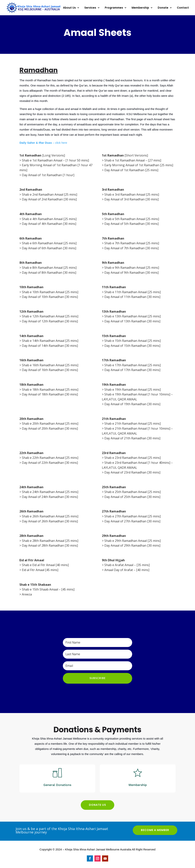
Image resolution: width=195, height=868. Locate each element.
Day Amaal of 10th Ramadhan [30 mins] (50, 297)
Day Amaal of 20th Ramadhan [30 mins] (50, 428)
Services (90, 8)
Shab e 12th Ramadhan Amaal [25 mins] (50, 316)
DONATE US (97, 805)
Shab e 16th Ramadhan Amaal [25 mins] (50, 365)
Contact (183, 8)
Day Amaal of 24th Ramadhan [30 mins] (50, 497)
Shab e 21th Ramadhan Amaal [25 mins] (133, 424)
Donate (163, 8)
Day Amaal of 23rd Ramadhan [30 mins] (132, 472)
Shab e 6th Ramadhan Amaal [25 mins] (49, 243)
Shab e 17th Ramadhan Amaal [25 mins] (133, 365)
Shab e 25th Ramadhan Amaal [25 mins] (133, 492)
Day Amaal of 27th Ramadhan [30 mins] (132, 521)
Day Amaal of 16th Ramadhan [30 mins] (50, 370)
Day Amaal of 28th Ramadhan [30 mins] (50, 545)
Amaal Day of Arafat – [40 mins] (127, 570)
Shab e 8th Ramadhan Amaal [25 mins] (49, 268)
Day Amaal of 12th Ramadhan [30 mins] (50, 321)
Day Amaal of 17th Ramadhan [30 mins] (132, 370)
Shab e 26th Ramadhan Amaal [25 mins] (50, 516)
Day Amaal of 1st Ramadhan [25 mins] (131, 170)
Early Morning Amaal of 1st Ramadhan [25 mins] (139, 165)
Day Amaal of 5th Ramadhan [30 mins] (131, 224)
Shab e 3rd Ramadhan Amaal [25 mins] (132, 194)
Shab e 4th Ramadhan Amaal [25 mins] (49, 219)
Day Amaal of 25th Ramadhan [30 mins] (132, 497)
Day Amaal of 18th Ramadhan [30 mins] (50, 394)
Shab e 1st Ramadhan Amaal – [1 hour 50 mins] (55, 160)
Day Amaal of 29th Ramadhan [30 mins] (132, 545)
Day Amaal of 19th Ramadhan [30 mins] (132, 404)
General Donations (57, 785)
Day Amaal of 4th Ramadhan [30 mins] (49, 224)
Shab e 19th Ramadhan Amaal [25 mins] (133, 390)
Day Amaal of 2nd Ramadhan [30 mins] (49, 199)
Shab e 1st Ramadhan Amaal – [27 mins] (133, 160)
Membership (140, 8)
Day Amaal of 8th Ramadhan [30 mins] (49, 273)
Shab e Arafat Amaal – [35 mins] (127, 565)
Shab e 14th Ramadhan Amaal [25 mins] (50, 341)
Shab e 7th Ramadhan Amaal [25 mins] (132, 243)
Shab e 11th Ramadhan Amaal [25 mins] (133, 292)
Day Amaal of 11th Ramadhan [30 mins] (132, 297)
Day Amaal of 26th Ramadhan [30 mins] (50, 521)
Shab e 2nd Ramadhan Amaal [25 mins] (50, 194)
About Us (69, 8)
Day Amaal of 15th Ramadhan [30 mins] (132, 346)
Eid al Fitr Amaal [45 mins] (40, 570)
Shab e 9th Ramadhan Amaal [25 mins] (132, 268)
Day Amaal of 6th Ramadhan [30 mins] (49, 248)
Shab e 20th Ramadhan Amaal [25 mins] (50, 424)
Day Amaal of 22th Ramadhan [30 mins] (50, 463)
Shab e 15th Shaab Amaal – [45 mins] (48, 589)
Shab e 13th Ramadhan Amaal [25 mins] (133, 316)
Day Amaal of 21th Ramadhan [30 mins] (132, 438)
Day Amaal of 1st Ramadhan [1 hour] (48, 175)
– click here (43, 143)
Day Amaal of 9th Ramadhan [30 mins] (131, 273)
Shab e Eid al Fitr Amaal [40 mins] (45, 565)
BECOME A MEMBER (155, 830)
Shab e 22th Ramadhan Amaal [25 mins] (50, 458)
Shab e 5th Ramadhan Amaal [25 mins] (132, 219)
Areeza (27, 594)
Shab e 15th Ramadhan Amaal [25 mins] (133, 341)
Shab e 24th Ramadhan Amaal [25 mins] (50, 492)
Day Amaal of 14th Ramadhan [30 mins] (50, 346)
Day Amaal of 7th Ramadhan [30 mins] (131, 248)
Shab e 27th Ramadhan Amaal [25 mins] (133, 516)
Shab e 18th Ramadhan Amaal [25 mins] (50, 390)
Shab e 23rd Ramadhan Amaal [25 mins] (133, 458)
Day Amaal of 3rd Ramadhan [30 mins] (131, 199)
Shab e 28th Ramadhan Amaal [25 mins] (50, 541)
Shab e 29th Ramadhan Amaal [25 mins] (133, 541)
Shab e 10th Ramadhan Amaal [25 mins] (50, 292)
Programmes (114, 8)
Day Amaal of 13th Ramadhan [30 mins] (132, 321)
